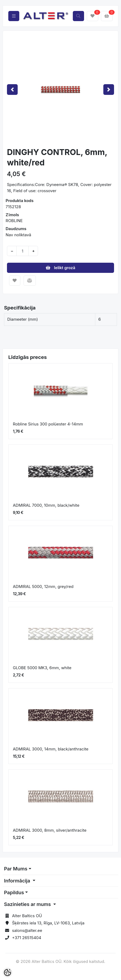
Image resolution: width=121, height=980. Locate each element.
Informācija (18, 881)
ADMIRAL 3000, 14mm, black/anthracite (51, 749)
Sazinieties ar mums (28, 904)
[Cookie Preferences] (7, 973)
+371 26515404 (27, 938)
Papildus (14, 892)
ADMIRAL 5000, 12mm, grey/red (43, 586)
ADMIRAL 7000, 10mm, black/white (46, 505)
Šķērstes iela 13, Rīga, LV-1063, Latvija (48, 923)
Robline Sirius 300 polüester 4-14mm (48, 424)
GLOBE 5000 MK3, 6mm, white (42, 668)
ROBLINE (14, 221)
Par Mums (16, 869)
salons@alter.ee (27, 930)
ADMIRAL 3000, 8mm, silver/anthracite (50, 830)
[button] (12, 90)
